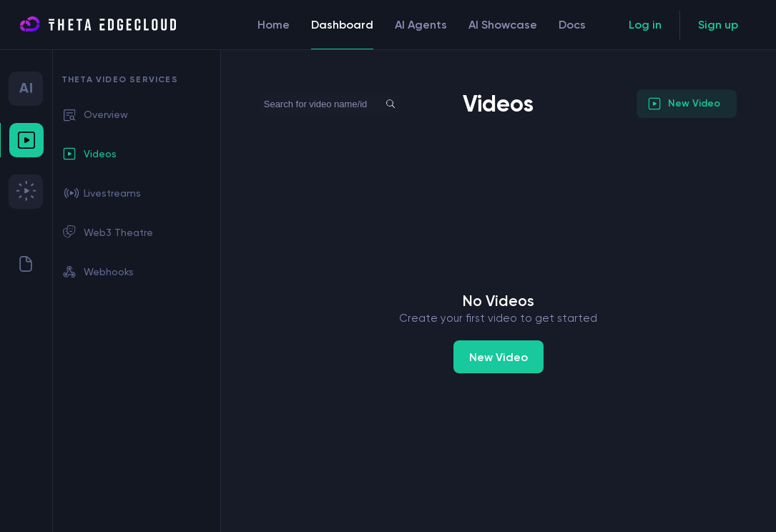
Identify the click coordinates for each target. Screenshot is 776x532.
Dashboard (342, 34)
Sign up (718, 25)
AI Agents (421, 25)
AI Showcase (503, 25)
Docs (572, 25)
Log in (645, 25)
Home (274, 25)
